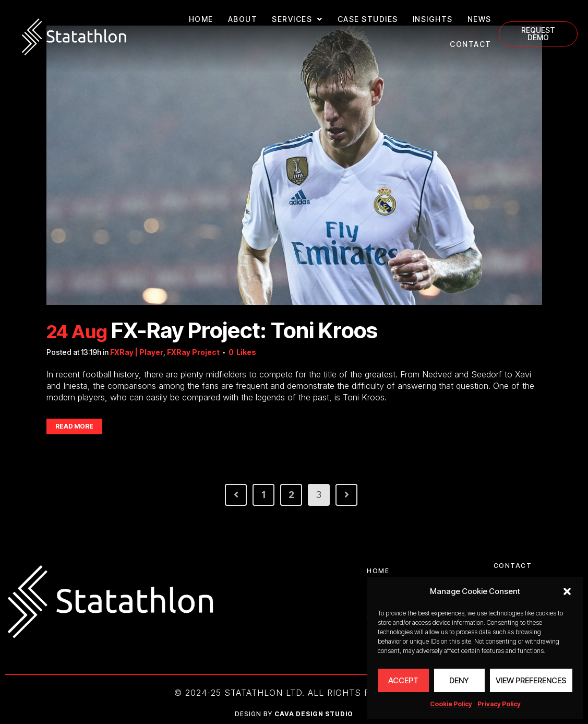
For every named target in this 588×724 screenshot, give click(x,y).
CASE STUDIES (368, 19)
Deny (459, 680)
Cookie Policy (451, 704)
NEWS (479, 19)
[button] (567, 591)
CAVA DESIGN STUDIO (314, 714)
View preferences (531, 680)
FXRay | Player (137, 352)
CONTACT (471, 44)
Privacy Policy (499, 704)
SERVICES (297, 19)
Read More (74, 426)
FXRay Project (193, 352)
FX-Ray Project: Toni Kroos (244, 330)
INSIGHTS (433, 19)
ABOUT (243, 19)
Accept (403, 680)
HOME (201, 19)
